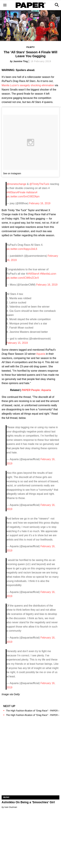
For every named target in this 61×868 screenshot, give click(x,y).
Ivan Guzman (11, 807)
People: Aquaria (36, 390)
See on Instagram (12, 173)
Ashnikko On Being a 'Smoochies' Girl (28, 802)
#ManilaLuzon (48, 274)
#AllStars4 (33, 274)
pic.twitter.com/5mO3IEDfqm (23, 196)
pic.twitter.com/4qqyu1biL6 (22, 249)
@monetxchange (16, 184)
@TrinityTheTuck (39, 184)
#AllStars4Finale (16, 192)
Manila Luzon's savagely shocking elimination (28, 85)
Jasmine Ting (20, 61)
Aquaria (41, 354)
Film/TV (30, 47)
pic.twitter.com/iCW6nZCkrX (23, 278)
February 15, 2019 (17, 343)
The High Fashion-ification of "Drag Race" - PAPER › (33, 711)
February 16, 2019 (40, 203)
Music (6, 797)
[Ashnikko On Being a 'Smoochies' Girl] (30, 781)
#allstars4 (32, 192)
